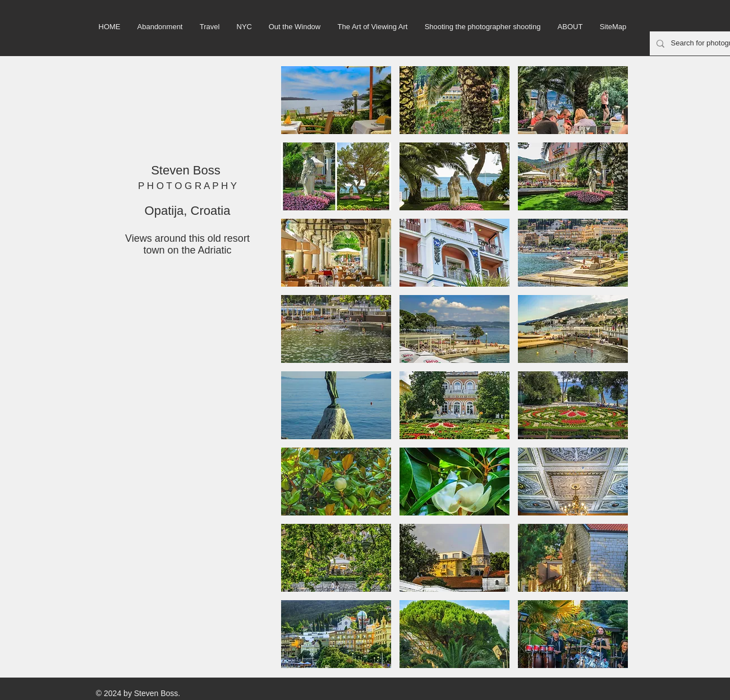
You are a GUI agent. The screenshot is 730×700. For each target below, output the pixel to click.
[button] (336, 100)
